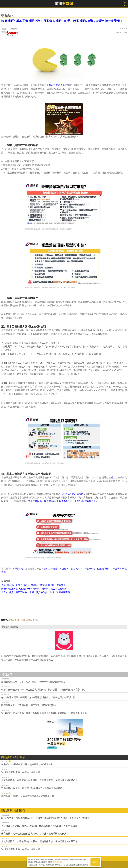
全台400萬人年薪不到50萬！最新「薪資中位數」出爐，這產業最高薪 (36, 592)
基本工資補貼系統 (58, 85)
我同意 (95, 862)
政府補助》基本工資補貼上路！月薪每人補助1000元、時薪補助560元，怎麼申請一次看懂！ (62, 21)
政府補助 (21, 620)
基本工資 (12, 620)
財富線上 (12, 34)
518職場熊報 (17, 569)
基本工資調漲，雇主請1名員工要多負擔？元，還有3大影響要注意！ (62, 501)
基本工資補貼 (32, 620)
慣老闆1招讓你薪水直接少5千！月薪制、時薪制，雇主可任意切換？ (35, 589)
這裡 (111, 478)
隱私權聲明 (57, 862)
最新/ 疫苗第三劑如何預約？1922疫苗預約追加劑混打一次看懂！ (33, 585)
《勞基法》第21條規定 (72, 494)
